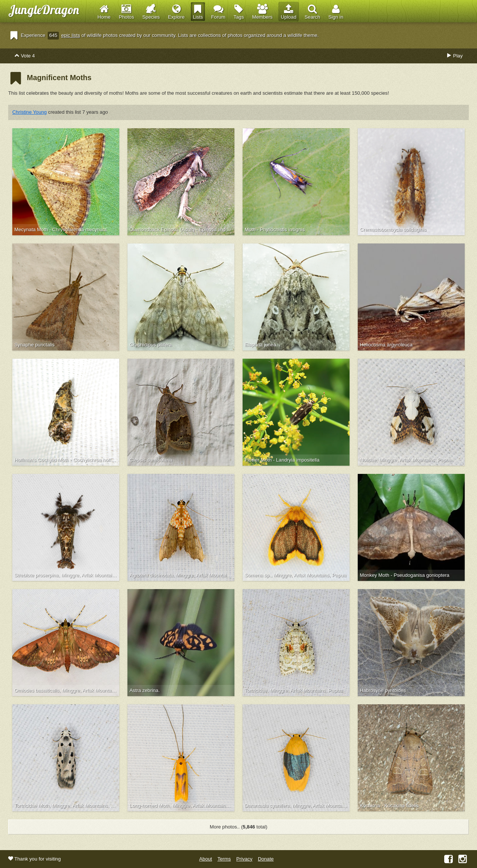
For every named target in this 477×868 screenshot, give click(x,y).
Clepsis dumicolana (151, 460)
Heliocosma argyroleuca (386, 345)
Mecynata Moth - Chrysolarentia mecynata (61, 229)
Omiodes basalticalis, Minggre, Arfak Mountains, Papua (67, 690)
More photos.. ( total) (239, 827)
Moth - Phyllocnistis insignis (275, 229)
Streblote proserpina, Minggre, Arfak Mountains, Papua (67, 575)
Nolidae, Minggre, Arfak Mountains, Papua (406, 460)
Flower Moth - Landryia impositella (282, 460)
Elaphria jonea (260, 345)
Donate (266, 859)
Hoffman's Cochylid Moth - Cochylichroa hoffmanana (67, 460)
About (206, 859)
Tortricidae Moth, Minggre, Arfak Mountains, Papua (67, 806)
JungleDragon (44, 10)
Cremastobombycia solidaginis (393, 229)
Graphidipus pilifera (151, 345)
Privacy (244, 859)
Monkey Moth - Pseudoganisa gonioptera (405, 575)
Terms (224, 859)
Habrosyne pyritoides (383, 690)
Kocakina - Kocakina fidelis (389, 806)
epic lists (71, 35)
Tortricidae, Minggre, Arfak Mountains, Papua (294, 690)
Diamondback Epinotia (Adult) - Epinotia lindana (182, 229)
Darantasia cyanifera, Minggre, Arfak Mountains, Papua (297, 806)
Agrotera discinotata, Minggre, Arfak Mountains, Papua (182, 575)
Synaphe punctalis (35, 345)
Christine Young (29, 112)
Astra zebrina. (145, 690)
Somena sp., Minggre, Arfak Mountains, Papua (296, 575)
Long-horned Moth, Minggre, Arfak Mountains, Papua (182, 806)
